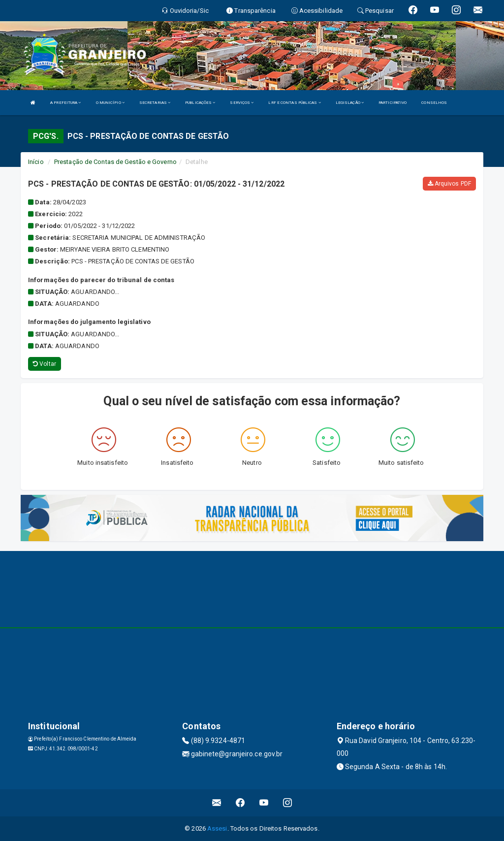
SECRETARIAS (155, 103)
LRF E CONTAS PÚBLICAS (294, 103)
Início (36, 162)
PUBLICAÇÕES (200, 103)
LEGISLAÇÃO (350, 103)
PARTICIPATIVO (393, 103)
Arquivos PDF (449, 184)
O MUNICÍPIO (110, 103)
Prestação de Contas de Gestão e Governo (115, 162)
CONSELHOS (434, 103)
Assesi (217, 828)
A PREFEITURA (65, 103)
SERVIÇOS (242, 103)
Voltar (45, 364)
